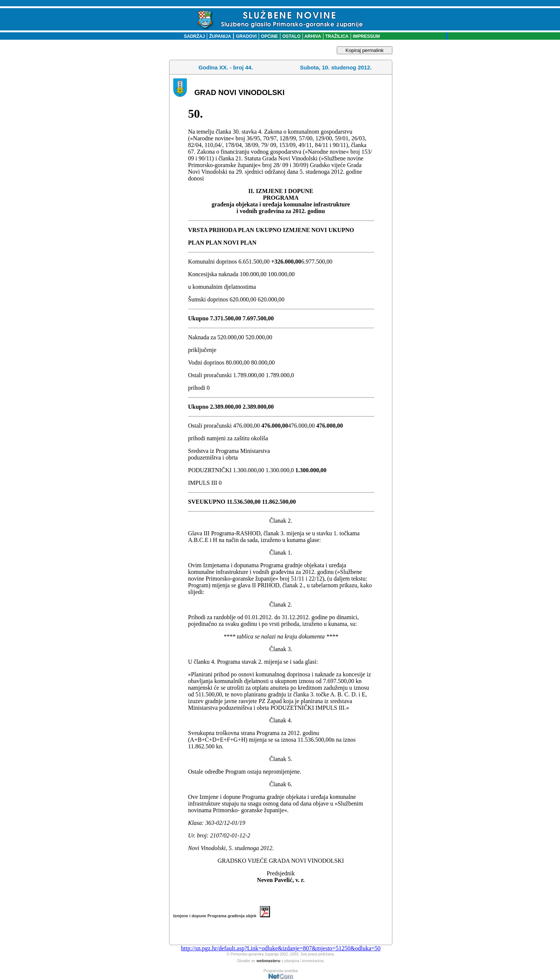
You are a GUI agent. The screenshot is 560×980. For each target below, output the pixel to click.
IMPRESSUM (367, 36)
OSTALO (291, 36)
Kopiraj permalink (365, 50)
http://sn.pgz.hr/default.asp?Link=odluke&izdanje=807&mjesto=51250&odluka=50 (281, 948)
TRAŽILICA (336, 36)
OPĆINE (270, 36)
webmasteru (269, 961)
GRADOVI (246, 36)
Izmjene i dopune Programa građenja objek (222, 916)
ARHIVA (312, 36)
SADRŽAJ (193, 36)
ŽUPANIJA (220, 36)
